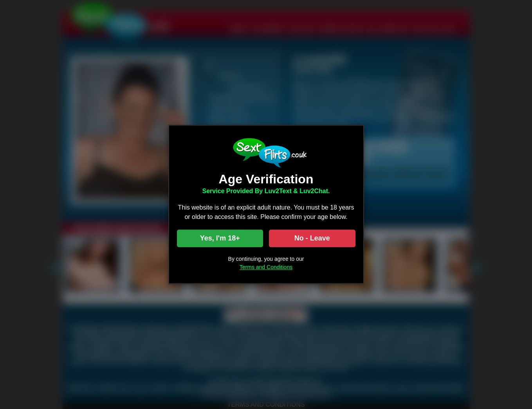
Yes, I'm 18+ (220, 239)
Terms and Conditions (266, 267)
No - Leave (312, 239)
